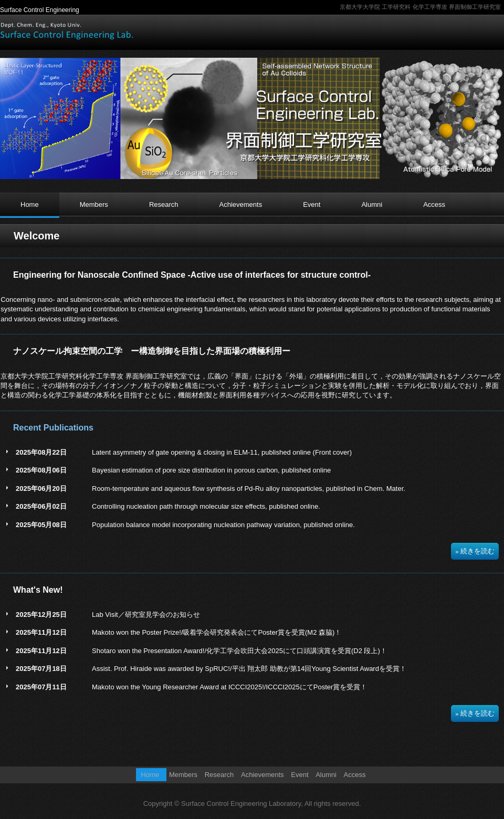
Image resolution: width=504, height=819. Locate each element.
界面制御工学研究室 (67, 31)
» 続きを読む (475, 551)
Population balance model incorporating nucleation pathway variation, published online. (223, 525)
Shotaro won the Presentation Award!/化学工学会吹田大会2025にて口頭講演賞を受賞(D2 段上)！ (239, 651)
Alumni (372, 204)
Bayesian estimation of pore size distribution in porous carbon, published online (211, 470)
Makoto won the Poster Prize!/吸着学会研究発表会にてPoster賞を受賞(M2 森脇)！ (217, 632)
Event (312, 204)
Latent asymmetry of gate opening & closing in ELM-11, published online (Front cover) (222, 452)
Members (94, 204)
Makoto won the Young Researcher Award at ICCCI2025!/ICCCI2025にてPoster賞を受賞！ (229, 687)
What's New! (38, 590)
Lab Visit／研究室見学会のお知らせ (146, 615)
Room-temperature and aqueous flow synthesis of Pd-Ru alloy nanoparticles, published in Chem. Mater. (249, 489)
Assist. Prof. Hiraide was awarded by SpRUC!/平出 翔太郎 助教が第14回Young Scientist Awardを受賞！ (249, 669)
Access (434, 204)
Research (164, 204)
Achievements (241, 204)
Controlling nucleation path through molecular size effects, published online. (206, 506)
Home (30, 204)
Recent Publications (53, 428)
